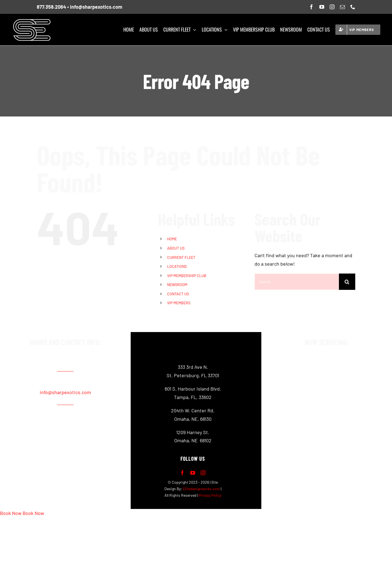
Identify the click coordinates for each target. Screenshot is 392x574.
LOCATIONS (177, 266)
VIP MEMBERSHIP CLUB (187, 276)
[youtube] (322, 7)
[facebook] (311, 7)
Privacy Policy (210, 495)
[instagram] (332, 7)
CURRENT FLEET (181, 257)
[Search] (347, 282)
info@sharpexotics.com (96, 7)
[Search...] (297, 282)
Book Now (11, 513)
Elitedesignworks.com (201, 489)
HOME (172, 239)
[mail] (342, 7)
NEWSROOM (177, 285)
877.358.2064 (51, 7)
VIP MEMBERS (179, 303)
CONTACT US (178, 294)
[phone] (353, 7)
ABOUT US (176, 248)
